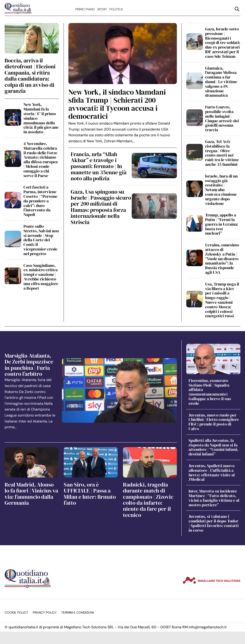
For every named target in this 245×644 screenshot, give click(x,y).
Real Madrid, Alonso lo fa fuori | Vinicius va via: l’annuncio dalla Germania (31, 494)
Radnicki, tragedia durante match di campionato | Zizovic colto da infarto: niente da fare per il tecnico (148, 500)
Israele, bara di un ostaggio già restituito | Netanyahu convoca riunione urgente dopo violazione (221, 190)
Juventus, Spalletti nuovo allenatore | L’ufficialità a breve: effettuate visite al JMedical (212, 472)
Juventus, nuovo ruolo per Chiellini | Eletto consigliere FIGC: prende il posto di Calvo (214, 422)
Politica (116, 9)
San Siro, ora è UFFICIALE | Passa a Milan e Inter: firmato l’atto (90, 494)
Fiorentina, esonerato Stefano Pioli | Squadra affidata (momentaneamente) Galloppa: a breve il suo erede (210, 392)
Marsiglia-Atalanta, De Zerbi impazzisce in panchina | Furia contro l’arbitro (29, 365)
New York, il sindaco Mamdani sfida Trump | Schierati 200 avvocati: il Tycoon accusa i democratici (117, 104)
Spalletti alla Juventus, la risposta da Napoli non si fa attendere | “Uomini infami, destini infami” (213, 447)
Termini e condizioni (77, 613)
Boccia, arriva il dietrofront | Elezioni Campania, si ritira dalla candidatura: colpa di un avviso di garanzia (30, 76)
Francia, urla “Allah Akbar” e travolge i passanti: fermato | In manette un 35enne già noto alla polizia (99, 166)
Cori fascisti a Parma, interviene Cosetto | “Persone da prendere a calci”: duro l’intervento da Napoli (40, 201)
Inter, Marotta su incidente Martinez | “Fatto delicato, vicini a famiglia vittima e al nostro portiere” (214, 498)
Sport (102, 9)
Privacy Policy (45, 613)
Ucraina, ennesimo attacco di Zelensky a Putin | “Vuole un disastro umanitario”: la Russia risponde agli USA (222, 259)
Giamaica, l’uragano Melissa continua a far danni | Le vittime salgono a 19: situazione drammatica (221, 82)
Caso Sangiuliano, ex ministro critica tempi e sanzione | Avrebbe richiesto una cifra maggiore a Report (41, 277)
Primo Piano (85, 9)
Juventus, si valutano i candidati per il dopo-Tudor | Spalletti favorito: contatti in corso (214, 523)
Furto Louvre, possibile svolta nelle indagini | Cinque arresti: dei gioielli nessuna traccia (222, 118)
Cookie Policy (16, 613)
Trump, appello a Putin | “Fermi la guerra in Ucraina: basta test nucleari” (222, 224)
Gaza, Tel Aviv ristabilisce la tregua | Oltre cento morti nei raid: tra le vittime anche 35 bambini (222, 153)
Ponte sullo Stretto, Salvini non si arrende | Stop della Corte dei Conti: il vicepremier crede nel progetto (41, 240)
